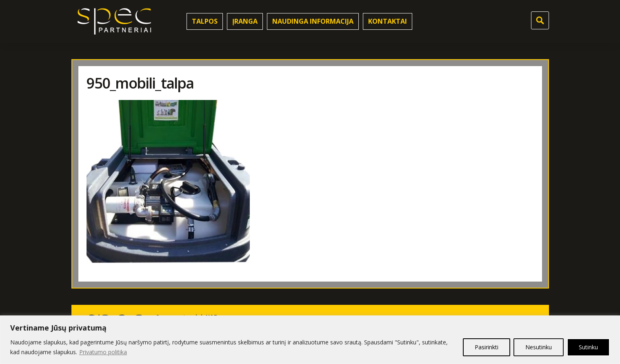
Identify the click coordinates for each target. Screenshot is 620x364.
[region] (310, 340)
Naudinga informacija (313, 21)
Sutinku (588, 347)
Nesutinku (539, 347)
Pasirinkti (487, 347)
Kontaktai (388, 21)
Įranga (245, 21)
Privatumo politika (103, 352)
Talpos (205, 21)
